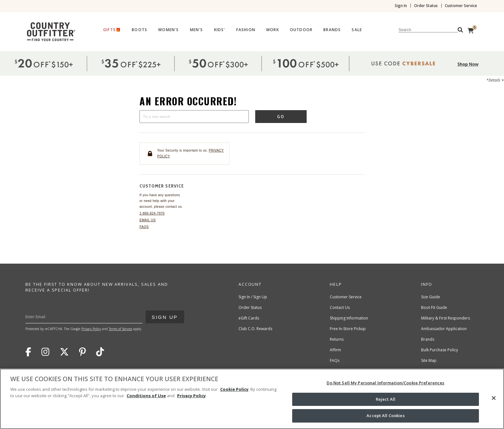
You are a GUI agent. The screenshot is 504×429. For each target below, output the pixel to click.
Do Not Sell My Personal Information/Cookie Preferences (385, 383)
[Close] (494, 398)
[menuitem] (112, 31)
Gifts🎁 (112, 30)
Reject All (386, 399)
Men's (197, 30)
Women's (168, 30)
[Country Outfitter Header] (252, 31)
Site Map (429, 360)
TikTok (100, 352)
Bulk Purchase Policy (440, 350)
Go (281, 117)
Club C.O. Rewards (255, 329)
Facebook (28, 352)
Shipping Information (349, 318)
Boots (139, 30)
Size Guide (431, 297)
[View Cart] (471, 31)
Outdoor (301, 30)
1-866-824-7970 (152, 213)
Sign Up (165, 315)
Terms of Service (120, 329)
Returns (337, 339)
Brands (332, 30)
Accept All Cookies (385, 416)
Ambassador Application (444, 329)
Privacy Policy (91, 329)
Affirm (335, 350)
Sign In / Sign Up (253, 297)
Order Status (426, 6)
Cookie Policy (234, 389)
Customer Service (461, 6)
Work (273, 30)
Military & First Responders (446, 318)
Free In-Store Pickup (348, 329)
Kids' (220, 30)
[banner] (252, 22)
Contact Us (340, 307)
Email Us (148, 220)
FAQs (144, 227)
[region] (252, 399)
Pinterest (82, 352)
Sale (357, 30)
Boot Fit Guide (434, 307)
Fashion (246, 30)
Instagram (45, 352)
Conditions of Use (146, 396)
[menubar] (283, 31)
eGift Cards (249, 318)
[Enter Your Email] (97, 317)
